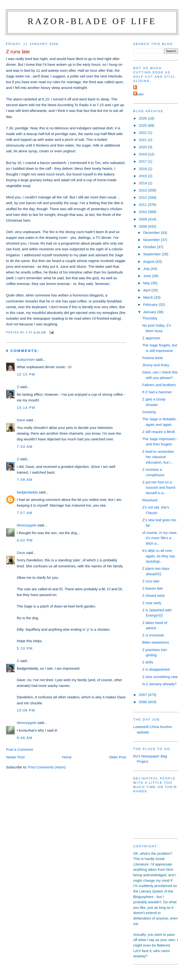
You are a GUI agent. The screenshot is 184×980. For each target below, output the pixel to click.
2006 (143, 702)
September (152, 254)
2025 (143, 125)
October (150, 247)
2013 (143, 190)
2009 (143, 219)
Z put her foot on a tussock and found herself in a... (159, 487)
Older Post (118, 757)
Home (67, 757)
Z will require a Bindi (159, 432)
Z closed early (154, 595)
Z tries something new (160, 677)
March (149, 297)
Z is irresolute (153, 635)
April (147, 290)
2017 (143, 161)
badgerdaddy (27, 492)
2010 (143, 212)
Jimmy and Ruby (156, 365)
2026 (143, 118)
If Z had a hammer (157, 392)
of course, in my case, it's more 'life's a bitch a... (160, 538)
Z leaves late (153, 588)
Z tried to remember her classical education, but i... (158, 457)
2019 (143, 154)
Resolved (150, 500)
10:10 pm (26, 374)
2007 (143, 695)
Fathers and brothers (159, 385)
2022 (143, 133)
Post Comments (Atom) (47, 767)
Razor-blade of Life (92, 21)
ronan (139, 94)
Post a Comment (19, 749)
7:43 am (25, 446)
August (149, 261)
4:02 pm (25, 540)
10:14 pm (26, 408)
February (151, 304)
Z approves (151, 338)
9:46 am (25, 738)
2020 (143, 147)
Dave (21, 420)
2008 (143, 226)
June (147, 276)
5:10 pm (25, 648)
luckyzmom (26, 359)
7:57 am (25, 513)
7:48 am (25, 479)
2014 (143, 183)
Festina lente (153, 358)
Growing (149, 412)
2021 (143, 140)
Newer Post (15, 757)
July (147, 269)
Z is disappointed (156, 669)
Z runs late (151, 581)
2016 (143, 169)
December (152, 233)
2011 (143, 205)
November (152, 240)
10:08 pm (26, 710)
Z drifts (148, 662)
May (147, 283)
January (150, 312)
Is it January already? (159, 684)
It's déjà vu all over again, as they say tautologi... (159, 556)
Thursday (150, 318)
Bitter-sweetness (156, 642)
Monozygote (27, 525)
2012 (143, 197)
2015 (143, 176)
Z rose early (152, 603)
